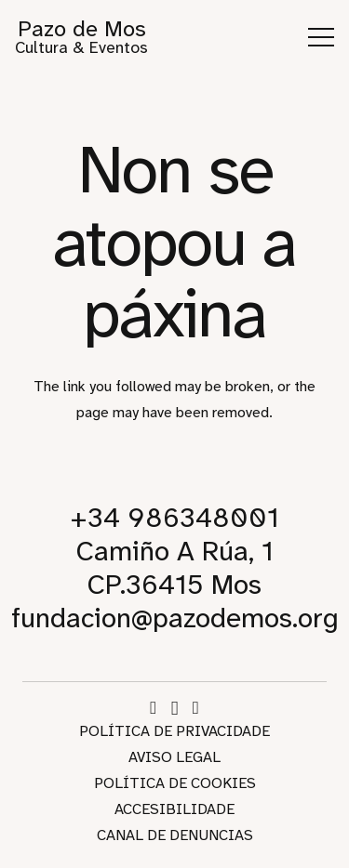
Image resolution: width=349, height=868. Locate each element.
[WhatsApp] (196, 708)
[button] (321, 37)
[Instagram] (175, 709)
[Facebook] (153, 708)
